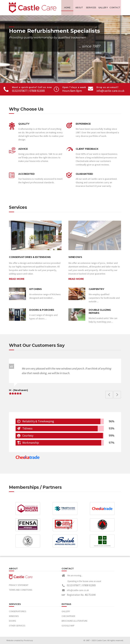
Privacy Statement (19, 585)
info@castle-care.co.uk (110, 91)
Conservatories (18, 611)
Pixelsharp (28, 640)
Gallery (103, 8)
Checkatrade (68, 616)
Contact (115, 8)
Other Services (17, 626)
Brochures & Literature (75, 621)
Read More (17, 279)
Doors (12, 621)
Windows (14, 616)
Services (91, 8)
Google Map (68, 626)
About (79, 8)
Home (67, 8)
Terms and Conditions (21, 590)
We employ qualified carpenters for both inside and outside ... (104, 298)
